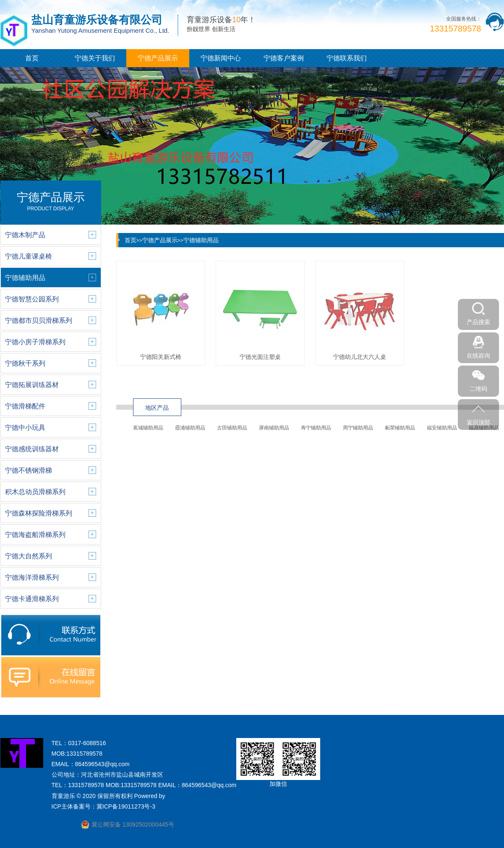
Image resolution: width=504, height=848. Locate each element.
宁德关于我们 (95, 58)
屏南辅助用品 (274, 428)
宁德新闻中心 (221, 58)
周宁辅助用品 (358, 428)
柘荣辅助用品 (400, 428)
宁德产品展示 (158, 58)
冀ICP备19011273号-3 (126, 806)
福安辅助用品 (442, 428)
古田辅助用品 (232, 428)
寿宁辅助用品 (316, 428)
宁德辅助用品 (201, 240)
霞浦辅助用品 (190, 428)
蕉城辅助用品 (148, 428)
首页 (32, 58)
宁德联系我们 (347, 58)
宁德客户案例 (284, 58)
